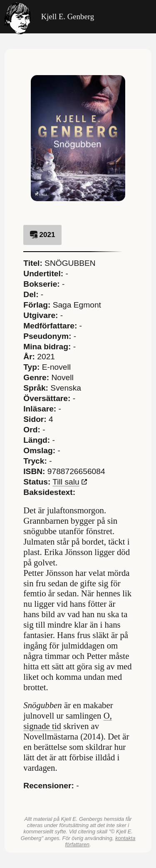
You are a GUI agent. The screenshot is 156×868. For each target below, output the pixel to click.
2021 (42, 235)
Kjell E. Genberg (49, 16)
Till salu (66, 482)
